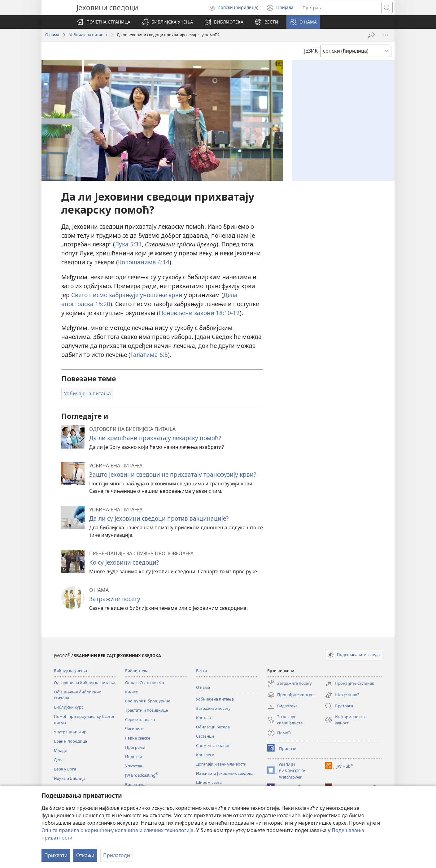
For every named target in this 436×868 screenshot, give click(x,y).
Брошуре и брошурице (148, 701)
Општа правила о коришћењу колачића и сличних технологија (118, 830)
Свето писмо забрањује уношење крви (127, 295)
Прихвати (56, 855)
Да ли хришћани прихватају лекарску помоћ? (155, 438)
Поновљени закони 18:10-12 (199, 313)
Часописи (134, 729)
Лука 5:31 (128, 244)
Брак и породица (70, 741)
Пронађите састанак (349, 684)
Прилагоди (117, 855)
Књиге (131, 692)
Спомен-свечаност (214, 745)
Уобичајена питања (88, 35)
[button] (167, 22)
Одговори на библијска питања (85, 683)
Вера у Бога (65, 769)
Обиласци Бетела (213, 727)
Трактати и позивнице (146, 710)
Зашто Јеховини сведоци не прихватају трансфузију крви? (173, 474)
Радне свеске (138, 738)
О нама (52, 35)
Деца (59, 760)
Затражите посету (115, 599)
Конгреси (205, 755)
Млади (61, 750)
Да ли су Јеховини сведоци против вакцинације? (159, 518)
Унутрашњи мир (70, 732)
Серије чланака (140, 719)
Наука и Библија (70, 778)
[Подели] (372, 35)
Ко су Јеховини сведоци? (124, 562)
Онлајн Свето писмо (145, 683)
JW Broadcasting (142, 775)
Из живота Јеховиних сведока (225, 773)
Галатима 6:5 (149, 355)
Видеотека (135, 784)
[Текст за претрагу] (341, 8)
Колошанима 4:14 (144, 262)
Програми (135, 747)
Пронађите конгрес (291, 695)
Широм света (209, 782)
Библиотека (137, 671)
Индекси (133, 757)
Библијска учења (70, 671)
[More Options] (385, 35)
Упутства (134, 766)
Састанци (205, 736)
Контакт (204, 718)
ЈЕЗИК (311, 51)
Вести (201, 671)
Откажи (85, 855)
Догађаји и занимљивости (221, 764)
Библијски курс (69, 707)
